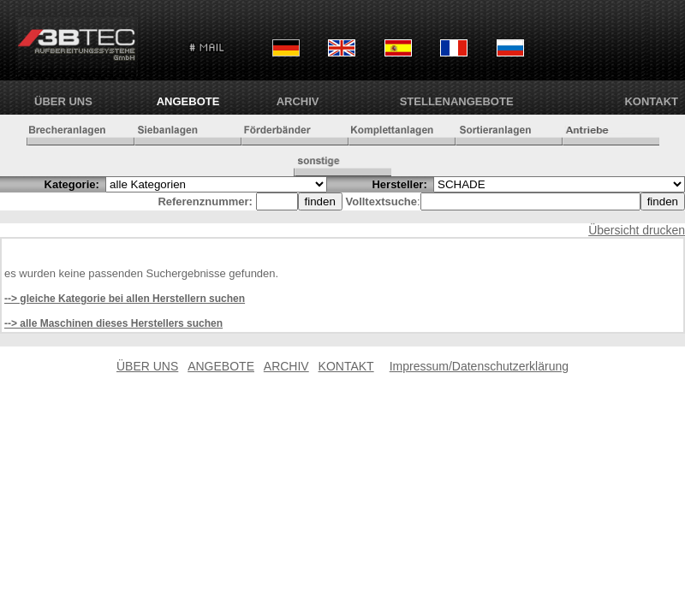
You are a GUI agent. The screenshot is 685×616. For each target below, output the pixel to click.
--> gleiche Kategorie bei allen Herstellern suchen (125, 299)
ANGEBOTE (188, 101)
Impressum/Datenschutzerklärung (479, 366)
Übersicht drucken (637, 230)
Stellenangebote (457, 101)
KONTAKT (651, 101)
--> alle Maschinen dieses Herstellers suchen (113, 323)
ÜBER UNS (63, 101)
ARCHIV (298, 101)
